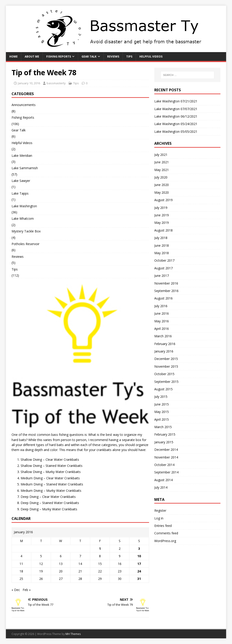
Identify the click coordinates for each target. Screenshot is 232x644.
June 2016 (162, 313)
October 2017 (164, 260)
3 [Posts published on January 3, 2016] (139, 549)
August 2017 (163, 268)
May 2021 (162, 170)
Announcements (24, 105)
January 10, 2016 (29, 83)
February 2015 (165, 434)
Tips (129, 57)
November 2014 (166, 457)
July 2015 (161, 397)
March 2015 (163, 427)
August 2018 (163, 230)
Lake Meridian (22, 156)
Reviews (113, 57)
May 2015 (162, 412)
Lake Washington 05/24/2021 (176, 124)
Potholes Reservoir (25, 244)
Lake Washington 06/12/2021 (176, 116)
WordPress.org (165, 541)
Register (160, 510)
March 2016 (163, 336)
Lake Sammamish (25, 168)
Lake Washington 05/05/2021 (176, 131)
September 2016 (166, 291)
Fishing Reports (59, 57)
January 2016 (164, 351)
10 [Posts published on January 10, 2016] (139, 556)
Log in (159, 518)
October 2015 (164, 374)
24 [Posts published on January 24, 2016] (139, 571)
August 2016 (163, 298)
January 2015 (164, 442)
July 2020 (161, 177)
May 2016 (162, 321)
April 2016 (162, 329)
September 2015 (166, 382)
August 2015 (163, 389)
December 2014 (166, 450)
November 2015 (166, 366)
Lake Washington (24, 206)
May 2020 (162, 192)
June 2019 (162, 215)
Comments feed (166, 533)
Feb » (27, 590)
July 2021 (161, 155)
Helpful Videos (151, 57)
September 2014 (166, 472)
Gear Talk (89, 57)
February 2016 (165, 344)
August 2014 (163, 480)
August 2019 (163, 200)
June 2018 (162, 245)
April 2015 (162, 419)
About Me (32, 57)
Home (13, 57)
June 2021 (162, 162)
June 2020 (162, 185)
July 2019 (161, 208)
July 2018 (161, 238)
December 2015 (166, 359)
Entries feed (163, 526)
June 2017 (162, 276)
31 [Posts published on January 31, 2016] (139, 579)
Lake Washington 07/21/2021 (176, 101)
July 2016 (161, 306)
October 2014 (164, 465)
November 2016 (166, 283)
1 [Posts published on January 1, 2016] (100, 549)
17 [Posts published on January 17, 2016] (139, 564)
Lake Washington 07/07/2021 (176, 109)
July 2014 (161, 487)
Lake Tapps (20, 193)
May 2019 (162, 223)
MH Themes (73, 634)
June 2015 (162, 404)
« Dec (16, 590)
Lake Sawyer (21, 181)
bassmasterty (56, 83)
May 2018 (162, 253)
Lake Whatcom (23, 218)
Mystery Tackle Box (26, 231)
